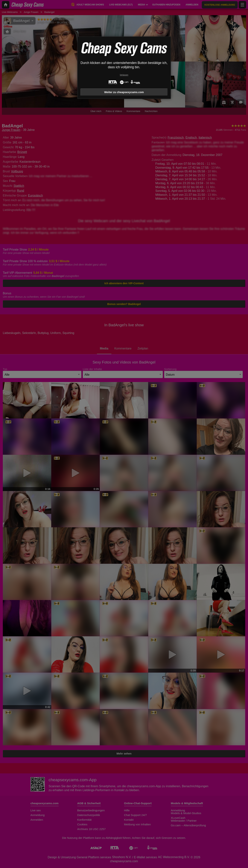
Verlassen (124, 75)
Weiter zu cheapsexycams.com (124, 92)
